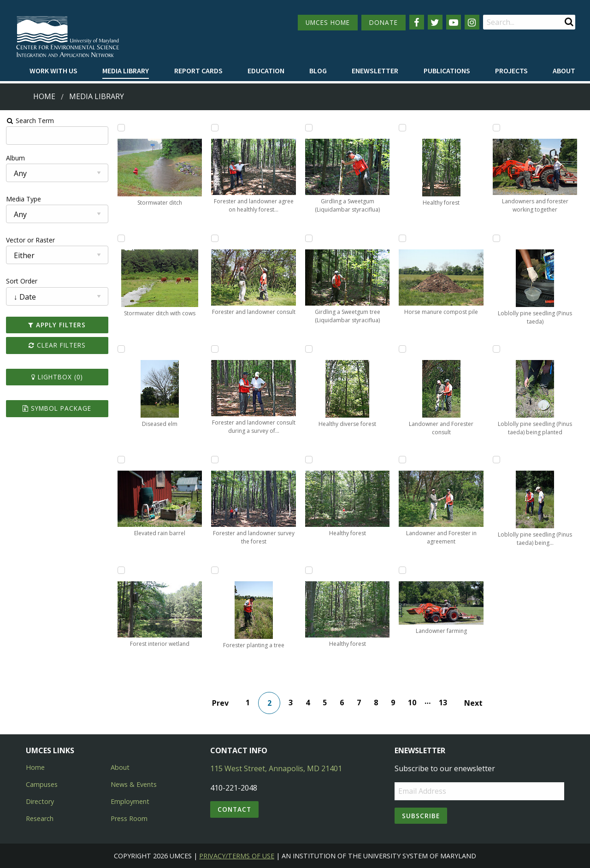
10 (412, 703)
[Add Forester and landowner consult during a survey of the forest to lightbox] (215, 349)
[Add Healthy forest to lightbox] (309, 460)
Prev (220, 703)
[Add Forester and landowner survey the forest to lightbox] (215, 460)
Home (44, 96)
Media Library (126, 71)
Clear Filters (57, 345)
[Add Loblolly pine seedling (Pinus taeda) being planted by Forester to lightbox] (496, 460)
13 (443, 703)
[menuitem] (53, 71)
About (564, 71)
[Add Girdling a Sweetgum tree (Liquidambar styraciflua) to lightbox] (309, 238)
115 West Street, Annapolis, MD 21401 (276, 768)
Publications (447, 71)
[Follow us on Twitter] (435, 22)
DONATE (383, 22)
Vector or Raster (30, 240)
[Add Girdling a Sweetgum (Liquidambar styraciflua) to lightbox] (309, 128)
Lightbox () (57, 377)
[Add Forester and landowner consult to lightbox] (215, 238)
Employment (130, 801)
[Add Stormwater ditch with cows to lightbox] (121, 238)
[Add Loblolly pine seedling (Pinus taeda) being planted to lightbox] (496, 349)
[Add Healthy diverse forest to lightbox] (309, 349)
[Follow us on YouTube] (454, 22)
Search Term (30, 121)
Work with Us (53, 71)
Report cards (198, 71)
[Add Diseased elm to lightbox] (121, 349)
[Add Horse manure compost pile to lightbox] (402, 238)
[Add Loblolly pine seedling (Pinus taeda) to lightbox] (496, 238)
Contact (234, 809)
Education (266, 71)
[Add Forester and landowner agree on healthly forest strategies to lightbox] (215, 128)
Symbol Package (57, 408)
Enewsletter (375, 71)
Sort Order (22, 281)
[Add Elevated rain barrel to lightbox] (121, 460)
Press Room (129, 818)
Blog (318, 71)
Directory (40, 801)
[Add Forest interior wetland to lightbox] (121, 570)
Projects (511, 71)
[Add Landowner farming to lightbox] (402, 570)
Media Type (24, 199)
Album (15, 158)
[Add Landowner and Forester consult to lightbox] (402, 349)
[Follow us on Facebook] (417, 22)
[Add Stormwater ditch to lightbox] (121, 128)
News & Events (134, 784)
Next (473, 703)
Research (40, 818)
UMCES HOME (328, 22)
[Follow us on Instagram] (472, 22)
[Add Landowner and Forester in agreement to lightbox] (402, 460)
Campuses (42, 784)
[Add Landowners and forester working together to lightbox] (496, 128)
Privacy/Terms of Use (237, 856)
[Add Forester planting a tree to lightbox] (215, 570)
